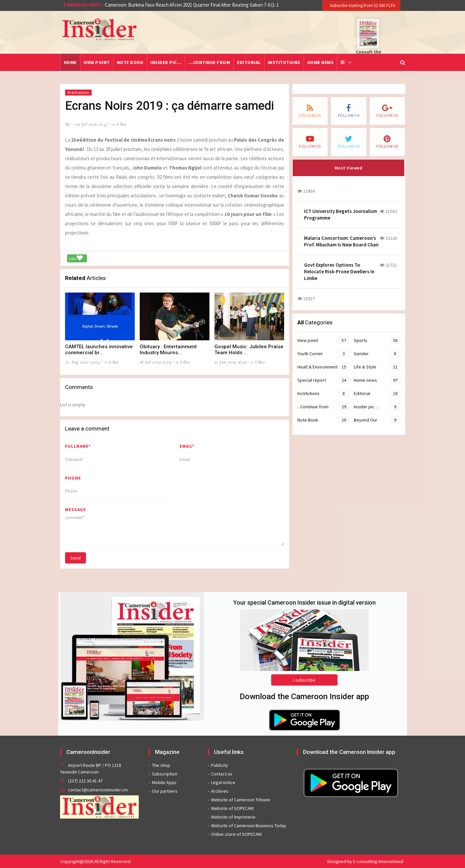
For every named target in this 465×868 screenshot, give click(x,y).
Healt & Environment (323, 367)
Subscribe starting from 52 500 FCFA (362, 5)
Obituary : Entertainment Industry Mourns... (168, 350)
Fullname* (78, 446)
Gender (377, 354)
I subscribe (304, 680)
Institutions (284, 62)
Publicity (220, 765)
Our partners (165, 791)
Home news (321, 62)
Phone (73, 478)
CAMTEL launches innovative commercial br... (99, 350)
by (68, 124)
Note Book (130, 62)
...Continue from (209, 62)
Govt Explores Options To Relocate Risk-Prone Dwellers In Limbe (339, 271)
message (76, 510)
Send (76, 558)
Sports (377, 340)
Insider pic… (166, 62)
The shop (161, 765)
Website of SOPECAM (232, 808)
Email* (187, 446)
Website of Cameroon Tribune (241, 800)
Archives (220, 791)
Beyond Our (377, 420)
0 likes (120, 124)
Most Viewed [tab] (349, 168)
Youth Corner (323, 354)
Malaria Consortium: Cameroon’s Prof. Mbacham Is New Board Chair (342, 241)
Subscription (165, 774)
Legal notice (223, 782)
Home (70, 62)
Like (76, 258)
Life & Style (377, 367)
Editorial (249, 62)
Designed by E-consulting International (365, 861)
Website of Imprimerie (233, 817)
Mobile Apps (164, 782)
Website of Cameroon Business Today (249, 826)
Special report (323, 380)
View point (97, 62)
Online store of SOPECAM (236, 834)
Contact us (222, 774)
